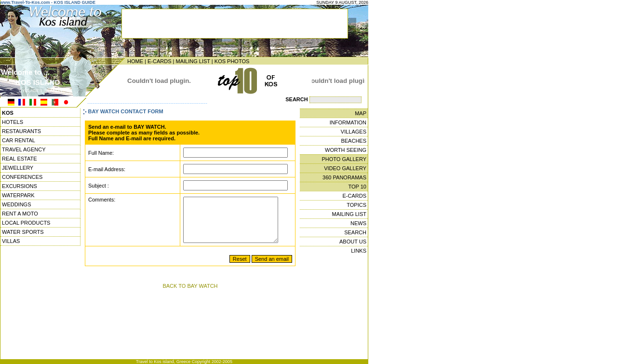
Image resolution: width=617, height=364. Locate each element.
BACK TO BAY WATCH (190, 295)
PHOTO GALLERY (344, 159)
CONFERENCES (22, 177)
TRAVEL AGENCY (24, 149)
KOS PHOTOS (232, 61)
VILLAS (11, 241)
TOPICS (356, 205)
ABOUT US (353, 242)
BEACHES (354, 141)
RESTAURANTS (21, 131)
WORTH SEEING (346, 150)
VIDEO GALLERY (345, 168)
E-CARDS (160, 61)
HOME (135, 61)
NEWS (358, 223)
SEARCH (355, 232)
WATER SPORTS (23, 232)
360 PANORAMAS (344, 177)
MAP (361, 113)
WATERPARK (18, 195)
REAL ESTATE (20, 159)
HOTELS (13, 122)
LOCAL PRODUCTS (26, 223)
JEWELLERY (18, 168)
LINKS (359, 251)
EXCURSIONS (20, 186)
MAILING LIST (193, 61)
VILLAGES (354, 132)
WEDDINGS (17, 204)
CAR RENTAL (19, 140)
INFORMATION (348, 122)
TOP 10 (357, 187)
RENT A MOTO (20, 214)
